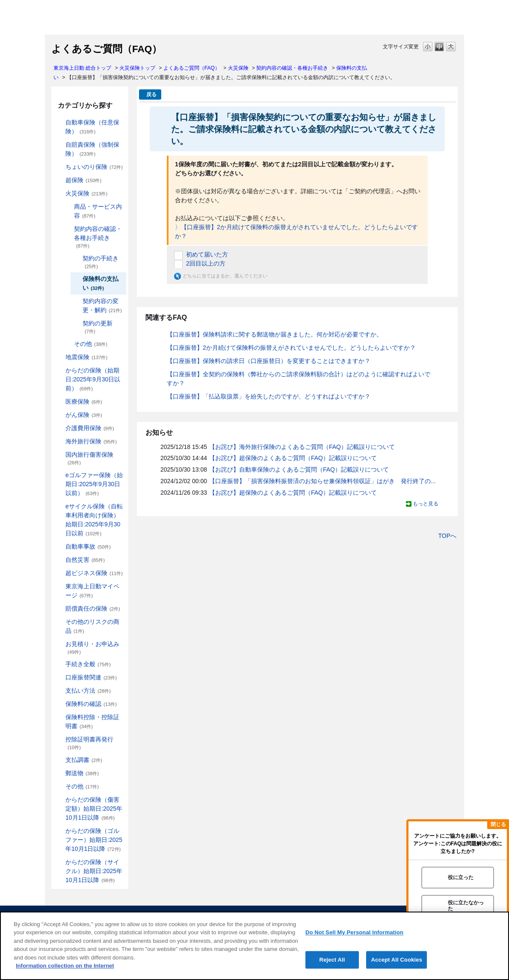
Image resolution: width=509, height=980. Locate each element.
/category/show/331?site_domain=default (59, 573)
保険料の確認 (91, 704)
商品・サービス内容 (98, 211)
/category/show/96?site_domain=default (59, 193)
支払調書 (84, 760)
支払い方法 (88, 691)
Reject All (332, 960)
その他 (91, 344)
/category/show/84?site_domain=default (59, 370)
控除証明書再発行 (89, 743)
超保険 (83, 180)
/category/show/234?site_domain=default (68, 207)
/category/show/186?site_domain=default (59, 167)
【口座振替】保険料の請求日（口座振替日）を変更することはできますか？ (269, 361)
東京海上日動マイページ (92, 591)
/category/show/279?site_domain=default (59, 475)
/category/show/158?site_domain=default (59, 415)
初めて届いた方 (207, 254)
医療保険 (84, 401)
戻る (151, 94)
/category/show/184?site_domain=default (59, 123)
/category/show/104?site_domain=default (59, 180)
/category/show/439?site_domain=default (59, 586)
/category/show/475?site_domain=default (59, 831)
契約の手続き (101, 262)
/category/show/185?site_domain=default (59, 145)
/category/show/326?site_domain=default (59, 547)
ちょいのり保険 (94, 167)
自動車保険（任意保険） (92, 127)
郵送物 (82, 773)
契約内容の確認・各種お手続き (292, 68)
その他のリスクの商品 (92, 626)
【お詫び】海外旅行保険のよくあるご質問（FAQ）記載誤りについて (302, 447)
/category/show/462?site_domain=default (59, 800)
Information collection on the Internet (65, 966)
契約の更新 (98, 327)
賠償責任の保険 (93, 608)
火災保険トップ (137, 68)
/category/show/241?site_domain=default (68, 344)
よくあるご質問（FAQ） (192, 68)
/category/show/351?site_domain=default (59, 739)
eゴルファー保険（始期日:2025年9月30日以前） (94, 484)
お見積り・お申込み (92, 648)
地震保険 (86, 357)
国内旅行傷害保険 (89, 458)
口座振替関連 (91, 677)
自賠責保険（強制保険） (92, 149)
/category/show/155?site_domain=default (59, 402)
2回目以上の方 (206, 263)
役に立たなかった (466, 905)
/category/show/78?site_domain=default (59, 455)
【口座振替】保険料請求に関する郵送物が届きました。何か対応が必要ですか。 (275, 334)
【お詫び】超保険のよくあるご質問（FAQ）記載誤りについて (293, 458)
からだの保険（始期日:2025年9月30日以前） (93, 379)
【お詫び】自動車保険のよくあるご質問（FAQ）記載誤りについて (299, 469)
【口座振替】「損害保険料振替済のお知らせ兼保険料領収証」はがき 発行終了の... (323, 481)
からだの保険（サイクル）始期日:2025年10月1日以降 (94, 871)
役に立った (461, 877)
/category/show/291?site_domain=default (59, 506)
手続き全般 (88, 664)
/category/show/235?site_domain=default (68, 229)
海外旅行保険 (91, 441)
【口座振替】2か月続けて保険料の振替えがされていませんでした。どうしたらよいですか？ (291, 348)
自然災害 (85, 560)
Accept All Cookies (397, 960)
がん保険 (84, 415)
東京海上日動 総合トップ (82, 68)
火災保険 (238, 68)
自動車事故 (88, 546)
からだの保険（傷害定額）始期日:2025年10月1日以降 (94, 809)
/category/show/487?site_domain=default (59, 862)
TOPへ (447, 536)
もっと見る (426, 504)
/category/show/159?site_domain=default (59, 560)
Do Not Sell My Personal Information (354, 932)
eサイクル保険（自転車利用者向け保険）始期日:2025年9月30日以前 (94, 520)
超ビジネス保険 (94, 573)
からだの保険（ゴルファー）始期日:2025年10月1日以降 (94, 840)
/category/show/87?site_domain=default (59, 357)
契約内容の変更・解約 (102, 306)
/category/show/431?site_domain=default (59, 428)
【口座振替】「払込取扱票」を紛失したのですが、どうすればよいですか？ (269, 396)
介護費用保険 (90, 428)
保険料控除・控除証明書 (92, 722)
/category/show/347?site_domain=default (59, 717)
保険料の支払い (101, 283)
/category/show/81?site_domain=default (59, 441)
